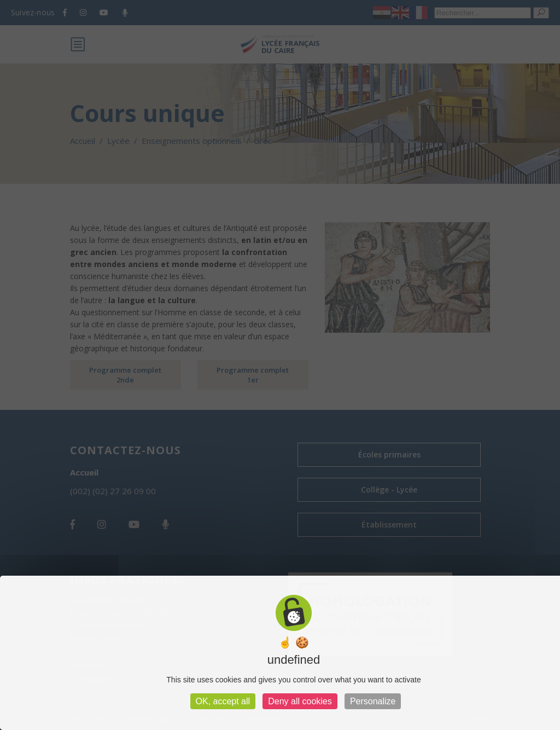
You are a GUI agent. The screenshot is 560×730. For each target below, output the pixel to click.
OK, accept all (223, 701)
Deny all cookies (300, 701)
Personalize (373, 701)
